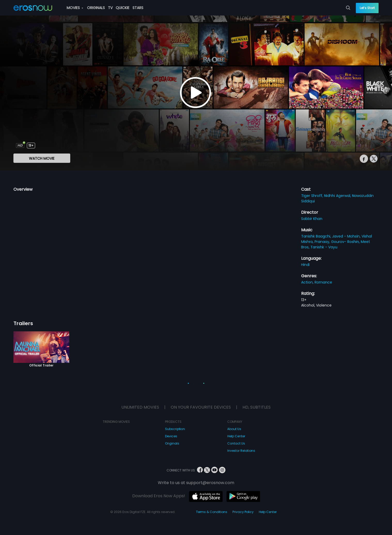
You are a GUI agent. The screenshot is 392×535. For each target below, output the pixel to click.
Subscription (175, 429)
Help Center (236, 436)
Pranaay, (323, 242)
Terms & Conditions (212, 512)
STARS (138, 8)
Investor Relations (241, 451)
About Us (234, 429)
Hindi (305, 265)
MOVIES (75, 8)
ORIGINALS (96, 8)
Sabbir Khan (312, 219)
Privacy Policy (243, 512)
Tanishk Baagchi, (317, 236)
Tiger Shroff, (313, 196)
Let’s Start (367, 8)
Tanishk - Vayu (324, 247)
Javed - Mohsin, (347, 236)
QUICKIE (123, 8)
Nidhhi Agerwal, (338, 196)
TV (110, 8)
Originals (172, 443)
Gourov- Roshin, (346, 242)
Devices (171, 436)
